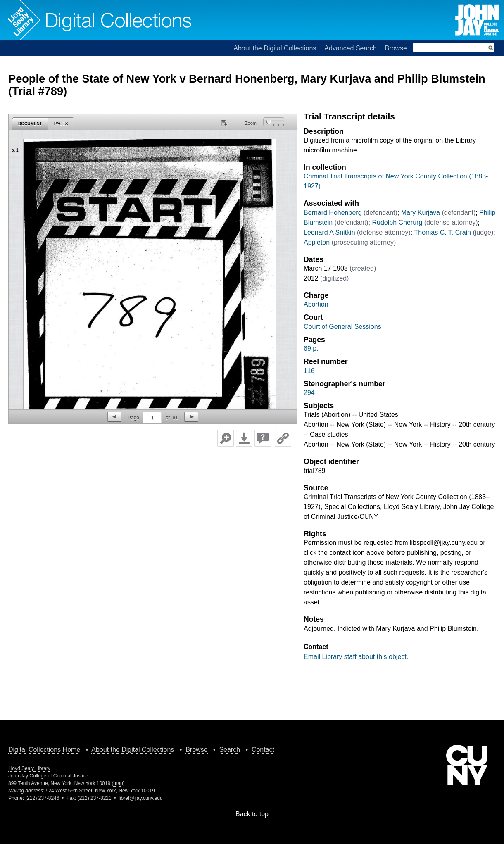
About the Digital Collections (275, 48)
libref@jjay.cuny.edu (140, 798)
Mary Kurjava (421, 213)
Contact (263, 750)
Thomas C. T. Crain (442, 232)
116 (309, 371)
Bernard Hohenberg (333, 213)
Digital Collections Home (44, 750)
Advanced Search (350, 48)
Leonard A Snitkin (329, 232)
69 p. (311, 348)
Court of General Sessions (342, 327)
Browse (396, 48)
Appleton (317, 242)
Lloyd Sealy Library (29, 768)
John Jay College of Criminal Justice (48, 776)
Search (229, 750)
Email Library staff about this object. (356, 657)
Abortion (316, 304)
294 (309, 393)
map (118, 783)
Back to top (252, 814)
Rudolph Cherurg (397, 222)
